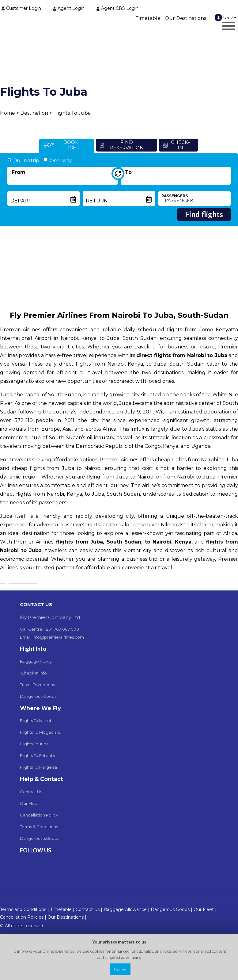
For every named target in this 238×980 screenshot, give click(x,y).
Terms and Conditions (23, 909)
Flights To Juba (72, 113)
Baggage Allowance (125, 909)
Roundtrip (23, 161)
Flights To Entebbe (38, 755)
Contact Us (31, 792)
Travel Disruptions (37, 685)
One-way (58, 161)
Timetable (148, 18)
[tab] (67, 146)
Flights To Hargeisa (38, 767)
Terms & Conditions (39, 827)
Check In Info (34, 673)
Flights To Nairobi (37, 721)
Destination (34, 113)
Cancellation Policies (22, 917)
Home (8, 113)
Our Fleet (29, 803)
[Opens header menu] (229, 26)
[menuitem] (23, 8)
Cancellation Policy (39, 815)
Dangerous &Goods (40, 838)
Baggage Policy (36, 661)
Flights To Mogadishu (41, 732)
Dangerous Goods (38, 696)
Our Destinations (185, 18)
